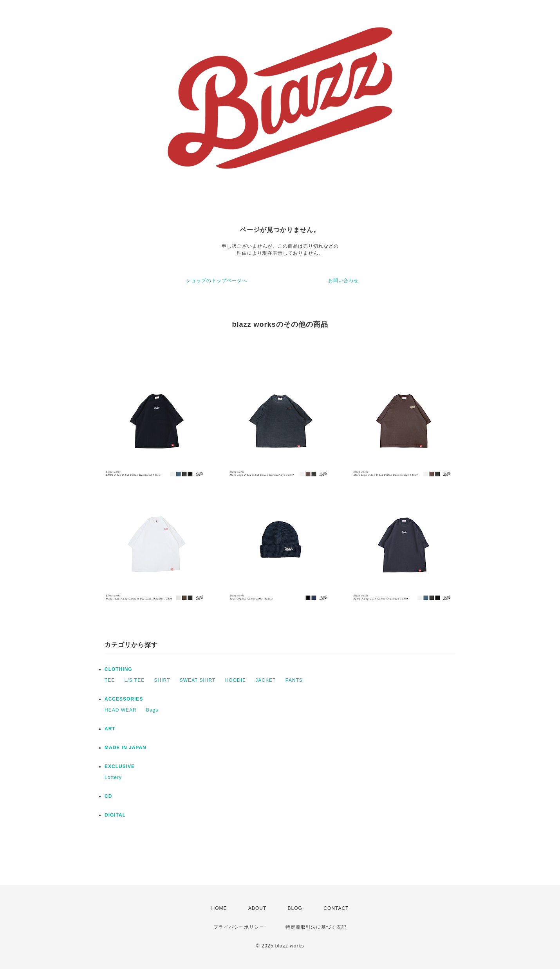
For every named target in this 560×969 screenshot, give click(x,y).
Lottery (113, 777)
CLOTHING (118, 669)
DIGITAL (115, 815)
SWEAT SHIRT (198, 680)
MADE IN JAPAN (126, 748)
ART (110, 729)
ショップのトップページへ (217, 281)
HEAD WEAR (121, 710)
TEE (110, 680)
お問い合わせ (343, 281)
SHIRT (162, 680)
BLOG (295, 908)
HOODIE (236, 680)
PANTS (294, 680)
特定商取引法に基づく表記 (316, 927)
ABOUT (257, 908)
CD (108, 796)
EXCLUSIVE (120, 766)
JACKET (266, 680)
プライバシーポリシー (239, 927)
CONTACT (336, 908)
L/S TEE (135, 680)
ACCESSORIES (124, 699)
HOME (219, 908)
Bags (152, 710)
